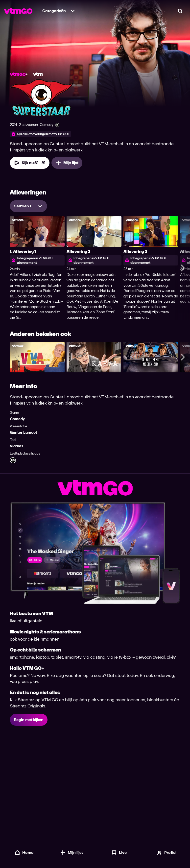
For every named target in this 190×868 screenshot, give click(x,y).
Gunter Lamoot (24, 432)
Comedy (17, 419)
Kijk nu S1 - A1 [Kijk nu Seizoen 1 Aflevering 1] (30, 163)
